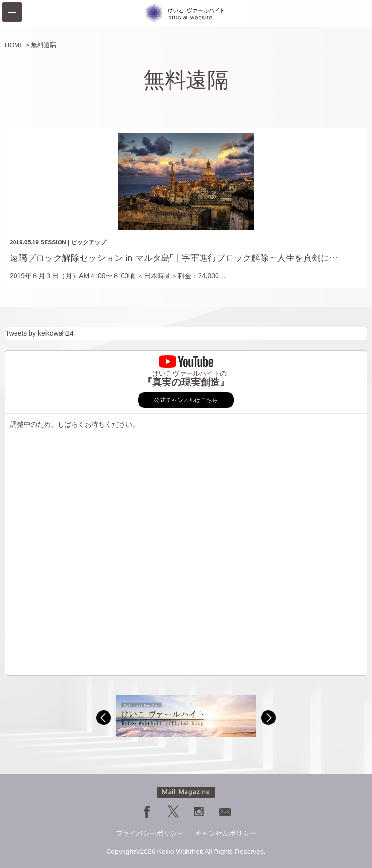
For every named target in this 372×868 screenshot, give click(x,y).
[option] (186, 716)
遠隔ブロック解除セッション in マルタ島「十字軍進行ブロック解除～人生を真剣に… (174, 258)
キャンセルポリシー (226, 833)
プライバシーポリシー (150, 833)
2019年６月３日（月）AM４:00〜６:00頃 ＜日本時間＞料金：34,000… (118, 276)
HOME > (17, 45)
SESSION (53, 242)
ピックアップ (89, 242)
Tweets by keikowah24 (39, 333)
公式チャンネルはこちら (186, 400)
